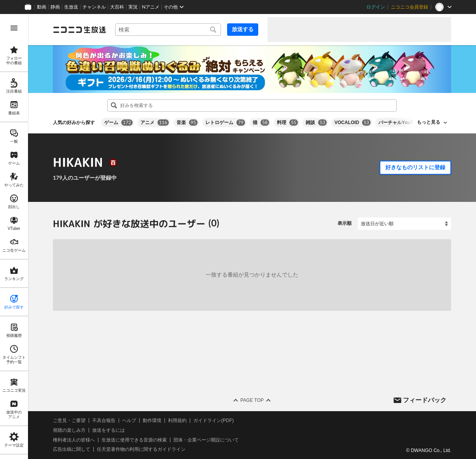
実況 (133, 7)
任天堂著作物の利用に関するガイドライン (141, 449)
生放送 (71, 7)
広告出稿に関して (72, 449)
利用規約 (177, 420)
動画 (42, 7)
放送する (243, 29)
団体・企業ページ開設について (206, 440)
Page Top (252, 400)
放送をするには (108, 430)
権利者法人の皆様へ (74, 440)
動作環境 (152, 420)
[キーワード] (168, 30)
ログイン (376, 7)
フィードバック (425, 400)
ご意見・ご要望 (69, 420)
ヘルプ (129, 420)
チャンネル (94, 7)
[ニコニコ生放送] (79, 30)
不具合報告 (104, 420)
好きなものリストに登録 (415, 167)
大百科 (117, 7)
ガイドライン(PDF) (213, 420)
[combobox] (168, 30)
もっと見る (429, 122)
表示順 (345, 223)
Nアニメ (151, 7)
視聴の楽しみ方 (69, 430)
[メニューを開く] (14, 28)
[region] (14, 237)
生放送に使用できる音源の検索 (134, 440)
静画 (55, 7)
